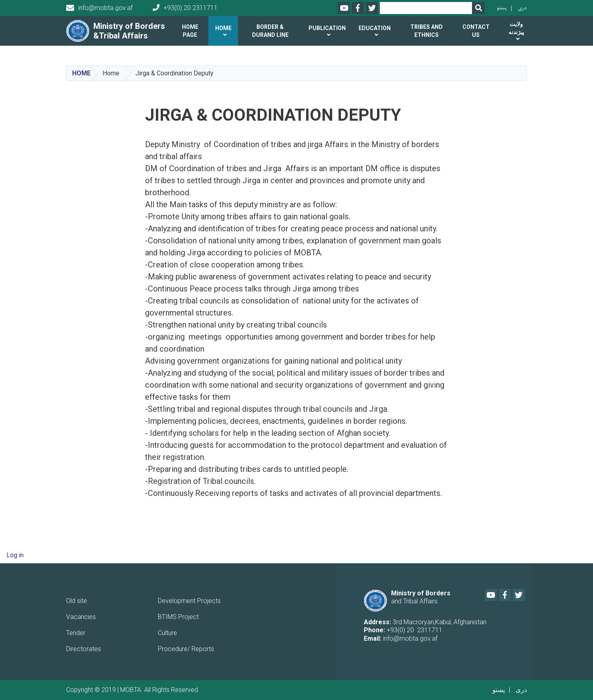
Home (81, 73)
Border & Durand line (270, 31)
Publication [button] (327, 28)
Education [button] (375, 28)
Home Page (190, 31)
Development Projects (189, 601)
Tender (76, 633)
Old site (77, 601)
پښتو (502, 8)
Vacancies (81, 617)
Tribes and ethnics (427, 31)
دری (522, 8)
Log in (15, 555)
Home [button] (223, 28)
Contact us (476, 31)
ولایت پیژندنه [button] (516, 28)
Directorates (84, 649)
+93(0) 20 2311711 (185, 8)
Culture (167, 633)
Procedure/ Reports (186, 649)
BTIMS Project (178, 617)
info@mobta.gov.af (99, 8)
